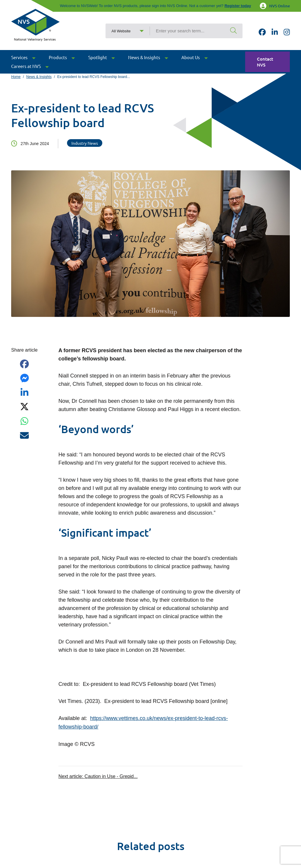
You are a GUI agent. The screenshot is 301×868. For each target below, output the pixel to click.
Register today (238, 6)
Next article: (98, 776)
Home (16, 77)
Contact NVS (265, 62)
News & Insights (39, 77)
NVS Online (275, 6)
